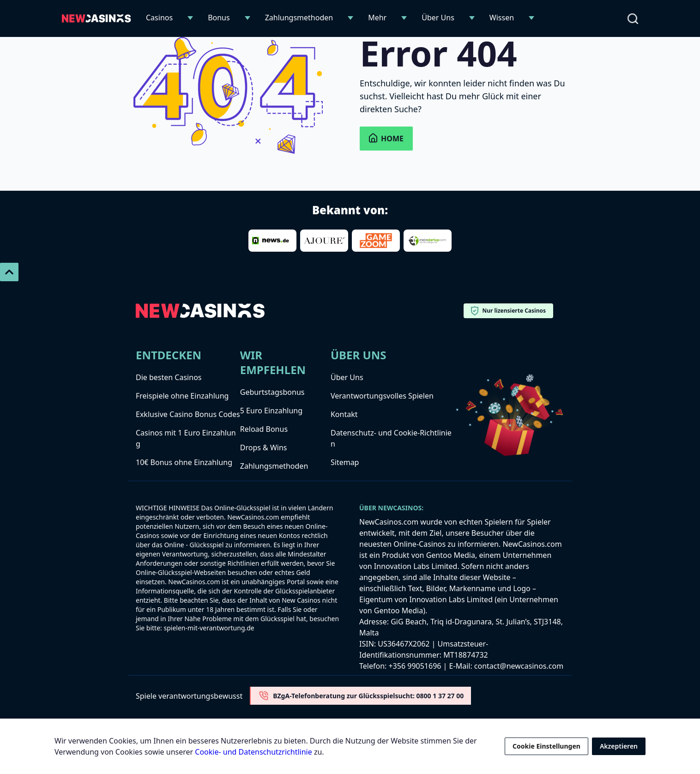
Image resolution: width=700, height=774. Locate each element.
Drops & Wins (264, 447)
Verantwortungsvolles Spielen (382, 396)
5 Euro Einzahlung (271, 411)
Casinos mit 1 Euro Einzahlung (186, 438)
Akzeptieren (619, 746)
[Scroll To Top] (9, 272)
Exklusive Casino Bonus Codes (188, 414)
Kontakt (344, 414)
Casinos (159, 18)
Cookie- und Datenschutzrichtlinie (253, 752)
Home (386, 138)
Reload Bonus (264, 429)
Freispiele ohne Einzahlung (182, 396)
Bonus (219, 18)
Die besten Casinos (169, 377)
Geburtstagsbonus (272, 392)
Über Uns (438, 18)
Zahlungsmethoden (299, 18)
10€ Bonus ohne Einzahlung (184, 462)
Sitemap (345, 462)
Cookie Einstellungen (546, 746)
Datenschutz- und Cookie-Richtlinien (391, 438)
